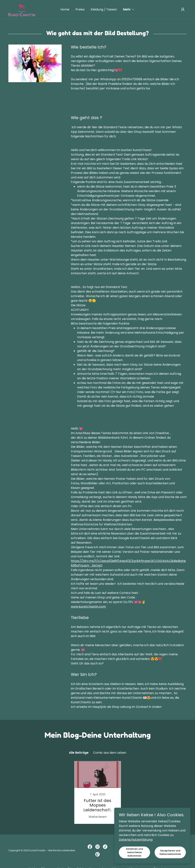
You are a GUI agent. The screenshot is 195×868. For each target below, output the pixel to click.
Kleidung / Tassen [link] (104, 9)
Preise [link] (80, 9)
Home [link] (65, 9)
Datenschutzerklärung (136, 857)
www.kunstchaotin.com (88, 607)
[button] (129, 10)
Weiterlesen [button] (98, 817)
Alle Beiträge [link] (79, 753)
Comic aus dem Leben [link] (110, 753)
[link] (22, 9)
